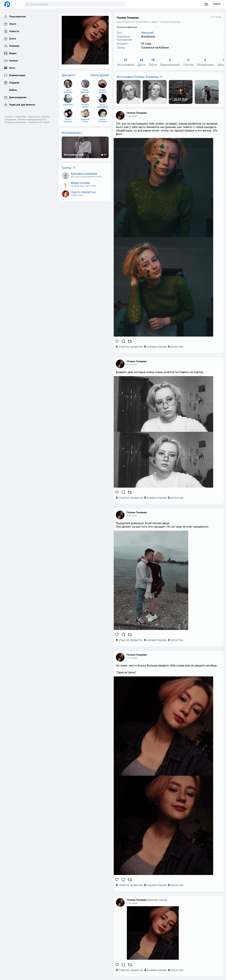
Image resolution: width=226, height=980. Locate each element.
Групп (153, 63)
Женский (147, 33)
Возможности (34, 117)
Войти (217, 4)
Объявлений (205, 63)
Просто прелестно (83, 192)
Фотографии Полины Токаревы (138, 77)
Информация (21, 117)
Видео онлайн (80, 183)
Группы (67, 168)
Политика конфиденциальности (32, 119)
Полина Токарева (137, 113)
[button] (206, 4)
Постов (188, 63)
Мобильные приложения (15, 122)
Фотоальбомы (71, 133)
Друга (142, 63)
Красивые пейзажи (84, 174)
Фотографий (126, 63)
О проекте (9, 117)
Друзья (67, 75)
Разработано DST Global (38, 122)
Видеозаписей (170, 63)
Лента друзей (100, 75)
